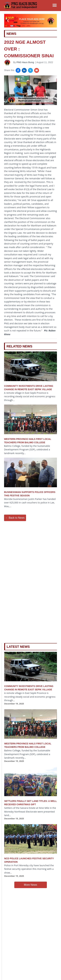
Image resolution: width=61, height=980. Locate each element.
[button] (8, 21)
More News (30, 885)
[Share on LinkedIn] (24, 70)
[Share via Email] (37, 70)
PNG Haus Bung (25, 62)
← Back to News (15, 518)
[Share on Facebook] (18, 70)
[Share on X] (30, 70)
